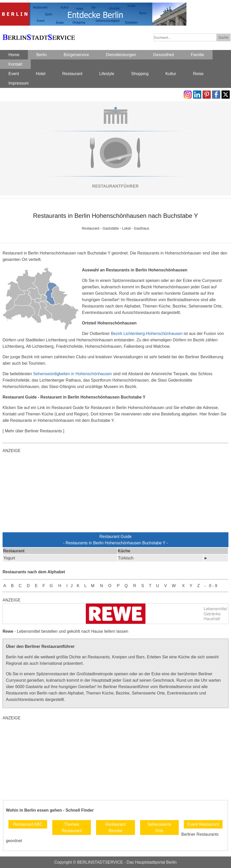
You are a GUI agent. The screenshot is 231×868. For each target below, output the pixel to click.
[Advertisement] (115, 494)
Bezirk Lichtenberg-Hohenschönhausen (147, 334)
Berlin (42, 55)
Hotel (41, 74)
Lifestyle (107, 74)
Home (14, 55)
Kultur (171, 74)
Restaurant (72, 74)
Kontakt (15, 64)
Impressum (19, 83)
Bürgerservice (76, 55)
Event (14, 74)
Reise (198, 74)
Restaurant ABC (28, 824)
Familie (197, 55)
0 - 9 (213, 586)
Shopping (140, 74)
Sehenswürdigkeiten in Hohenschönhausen (72, 374)
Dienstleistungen (121, 55)
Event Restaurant (203, 824)
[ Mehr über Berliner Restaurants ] (33, 431)
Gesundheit (164, 55)
